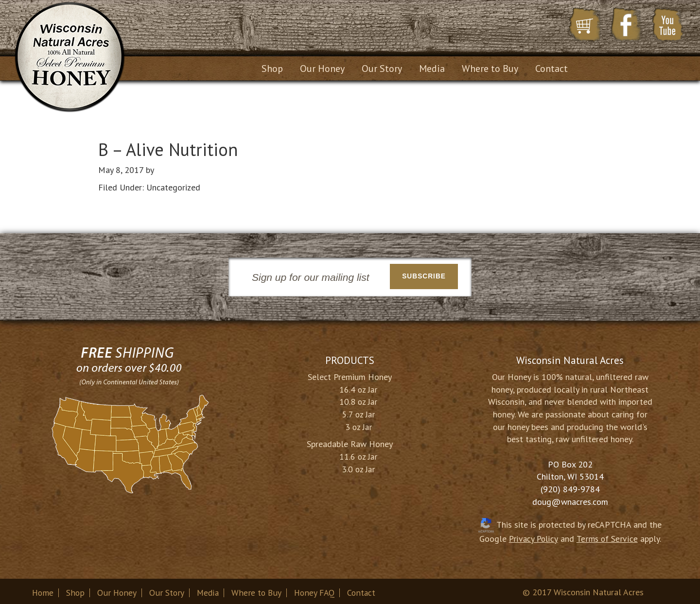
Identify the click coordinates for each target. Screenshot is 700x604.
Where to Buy (258, 590)
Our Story (167, 590)
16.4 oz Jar (358, 386)
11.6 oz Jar (358, 454)
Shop (76, 590)
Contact (365, 590)
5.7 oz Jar (359, 411)
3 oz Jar (359, 423)
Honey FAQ (317, 590)
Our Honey (117, 590)
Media (209, 590)
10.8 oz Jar (358, 399)
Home (43, 590)
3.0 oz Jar (358, 466)
